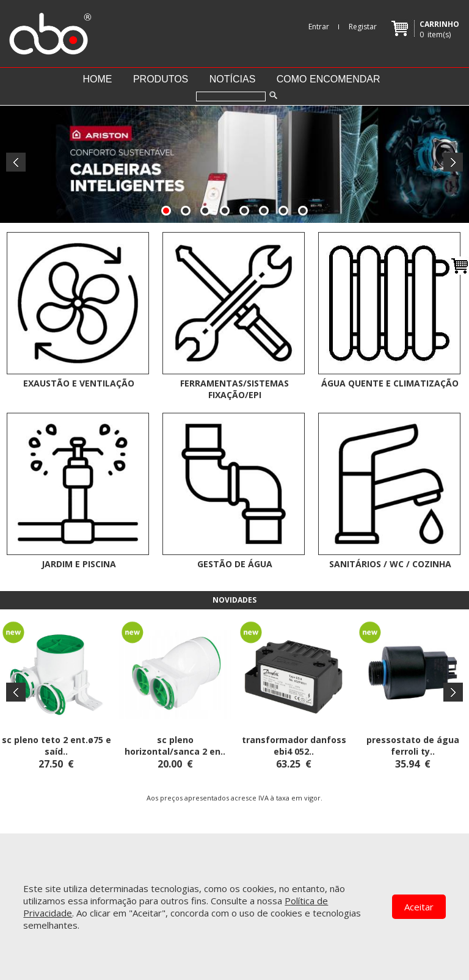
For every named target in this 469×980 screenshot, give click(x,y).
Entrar (319, 27)
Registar (363, 27)
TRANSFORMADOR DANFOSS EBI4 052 (294, 746)
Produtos (161, 79)
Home (97, 79)
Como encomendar (329, 79)
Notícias (233, 79)
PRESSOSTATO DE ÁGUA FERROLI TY (413, 746)
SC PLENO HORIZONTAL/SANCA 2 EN (173, 746)
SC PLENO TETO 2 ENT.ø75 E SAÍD (56, 746)
